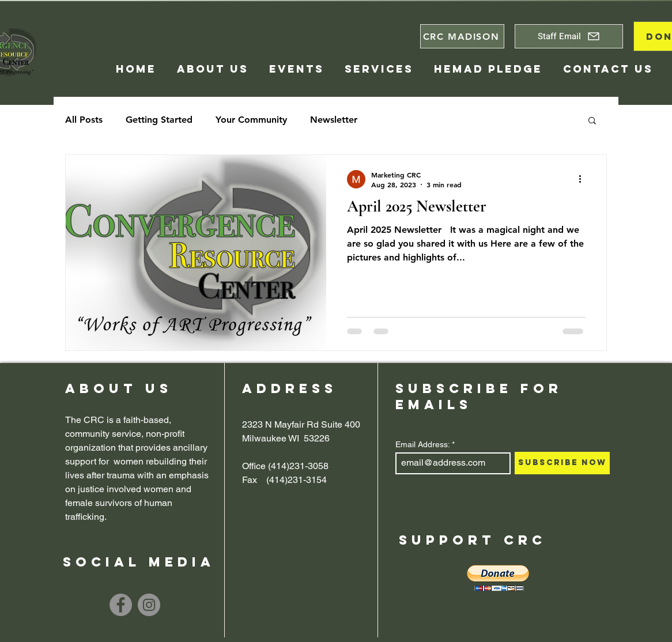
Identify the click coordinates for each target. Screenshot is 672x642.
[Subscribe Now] (562, 463)
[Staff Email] (569, 36)
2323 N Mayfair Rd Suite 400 (301, 424)
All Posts (84, 120)
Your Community (251, 120)
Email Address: (422, 444)
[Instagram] (149, 605)
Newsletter (334, 120)
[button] (592, 121)
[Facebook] (121, 605)
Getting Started (159, 120)
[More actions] (584, 179)
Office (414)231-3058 (285, 466)
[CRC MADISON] (462, 36)
